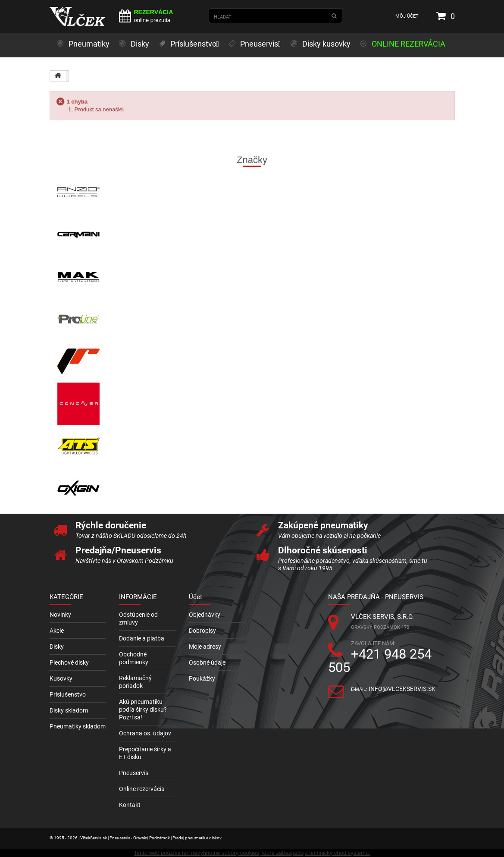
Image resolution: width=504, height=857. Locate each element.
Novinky (60, 615)
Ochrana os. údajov (145, 733)
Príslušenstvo (68, 694)
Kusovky (61, 678)
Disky (57, 647)
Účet (196, 597)
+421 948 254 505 (380, 661)
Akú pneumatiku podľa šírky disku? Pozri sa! (143, 709)
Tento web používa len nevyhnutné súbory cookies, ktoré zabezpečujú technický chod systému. (252, 853)
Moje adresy (205, 647)
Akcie (57, 631)
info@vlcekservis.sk (402, 689)
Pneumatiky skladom (78, 726)
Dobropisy (202, 631)
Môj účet (407, 16)
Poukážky (202, 678)
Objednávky (205, 615)
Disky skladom (69, 710)
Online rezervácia (142, 789)
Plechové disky (69, 662)
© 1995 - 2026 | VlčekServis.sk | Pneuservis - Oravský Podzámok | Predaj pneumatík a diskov (136, 838)
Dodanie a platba (142, 638)
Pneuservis (134, 773)
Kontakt (130, 805)
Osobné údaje (207, 662)
